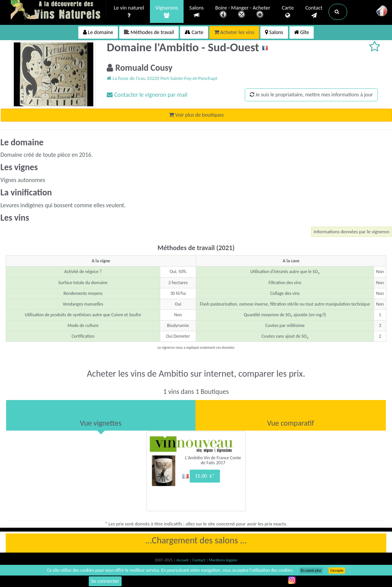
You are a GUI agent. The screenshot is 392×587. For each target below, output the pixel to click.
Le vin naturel (129, 12)
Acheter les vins (234, 32)
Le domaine (98, 32)
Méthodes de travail (149, 32)
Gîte (302, 32)
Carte (288, 12)
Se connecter (105, 581)
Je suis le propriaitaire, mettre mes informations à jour (311, 95)
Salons (197, 12)
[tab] (101, 415)
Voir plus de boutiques (196, 115)
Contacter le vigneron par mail (147, 95)
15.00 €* (205, 476)
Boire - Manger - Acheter (243, 12)
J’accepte (337, 571)
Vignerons (167, 12)
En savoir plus (311, 571)
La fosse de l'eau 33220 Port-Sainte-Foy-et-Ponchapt (162, 78)
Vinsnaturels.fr (59, 10)
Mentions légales (223, 560)
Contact (314, 12)
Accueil (183, 560)
